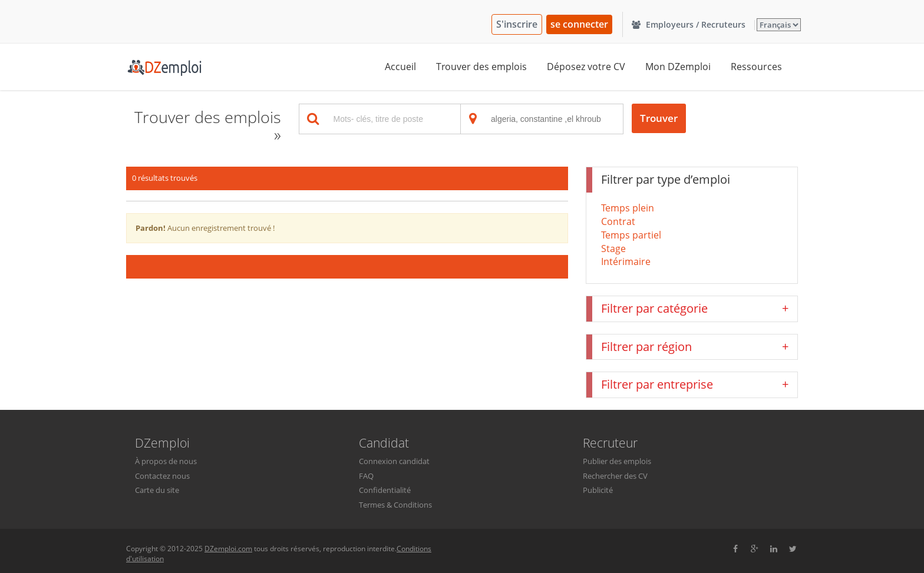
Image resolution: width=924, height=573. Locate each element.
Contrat (618, 221)
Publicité (598, 490)
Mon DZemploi (678, 67)
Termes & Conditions (395, 505)
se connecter (579, 24)
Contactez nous (162, 476)
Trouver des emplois (481, 67)
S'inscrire (517, 24)
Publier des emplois (617, 461)
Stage (613, 249)
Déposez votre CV (586, 67)
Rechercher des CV (615, 476)
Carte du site (157, 490)
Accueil (400, 67)
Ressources (756, 67)
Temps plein (628, 208)
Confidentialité (385, 490)
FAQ (366, 476)
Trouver (659, 118)
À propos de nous (166, 461)
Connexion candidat (394, 461)
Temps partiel (631, 235)
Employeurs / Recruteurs (689, 24)
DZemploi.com (228, 549)
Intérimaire (626, 261)
